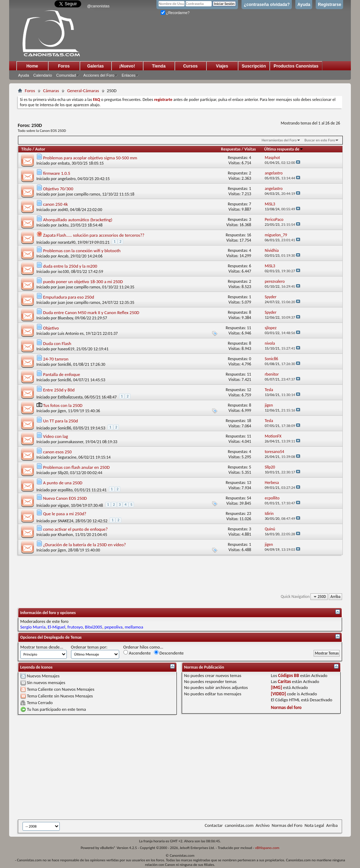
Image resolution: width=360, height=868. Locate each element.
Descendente (169, 653)
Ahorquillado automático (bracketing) (78, 220)
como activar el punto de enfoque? (76, 529)
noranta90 (66, 242)
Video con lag (56, 436)
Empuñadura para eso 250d (69, 297)
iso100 (63, 272)
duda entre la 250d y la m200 (70, 266)
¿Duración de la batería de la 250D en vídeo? (85, 545)
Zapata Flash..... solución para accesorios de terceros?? (94, 235)
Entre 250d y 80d (59, 390)
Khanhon (65, 535)
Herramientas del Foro (279, 140)
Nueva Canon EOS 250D (65, 498)
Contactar (214, 825)
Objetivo (51, 328)
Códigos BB (289, 675)
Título (27, 149)
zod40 (63, 210)
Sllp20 (63, 473)
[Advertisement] (189, 767)
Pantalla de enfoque (62, 374)
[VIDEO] (279, 694)
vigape (63, 505)
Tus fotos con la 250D (63, 405)
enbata (64, 163)
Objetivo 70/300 (58, 189)
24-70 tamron (56, 359)
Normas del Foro (287, 825)
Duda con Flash (57, 343)
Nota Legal (314, 825)
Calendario (43, 75)
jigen (62, 411)
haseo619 (66, 349)
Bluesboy (65, 318)
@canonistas (98, 6)
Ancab (63, 256)
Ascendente (137, 653)
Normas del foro (286, 707)
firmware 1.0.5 (57, 173)
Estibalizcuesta (70, 397)
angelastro (67, 179)
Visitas (250, 149)
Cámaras (51, 91)
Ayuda (304, 5)
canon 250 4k (56, 204)
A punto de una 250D (63, 483)
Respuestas (231, 149)
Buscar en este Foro (320, 140)
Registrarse (329, 5)
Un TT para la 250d (61, 421)
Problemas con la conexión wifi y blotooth (82, 251)
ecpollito (65, 490)
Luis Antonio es (71, 333)
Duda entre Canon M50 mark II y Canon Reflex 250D (91, 312)
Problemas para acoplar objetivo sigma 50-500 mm (90, 158)
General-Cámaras (83, 91)
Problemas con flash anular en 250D (76, 467)
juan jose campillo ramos (79, 194)
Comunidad (66, 75)
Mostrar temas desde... (42, 647)
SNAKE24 (65, 521)
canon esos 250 (57, 452)
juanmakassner (70, 442)
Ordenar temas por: (89, 647)
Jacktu (63, 225)
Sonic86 (64, 364)
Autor (40, 149)
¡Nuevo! (127, 66)
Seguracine (67, 457)
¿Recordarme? (175, 13)
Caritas (284, 681)
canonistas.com (239, 825)
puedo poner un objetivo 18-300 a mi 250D (83, 282)
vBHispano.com (267, 848)
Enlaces (128, 75)
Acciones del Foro (99, 75)
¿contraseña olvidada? (267, 5)
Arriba (336, 597)
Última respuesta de (284, 149)
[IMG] (277, 687)
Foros (64, 66)
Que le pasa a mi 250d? (65, 514)
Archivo (263, 825)
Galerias (95, 66)
